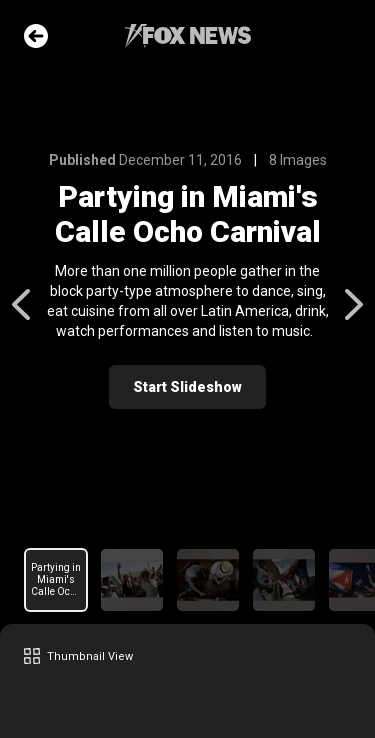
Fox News (188, 36)
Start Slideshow (187, 387)
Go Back (36, 36)
